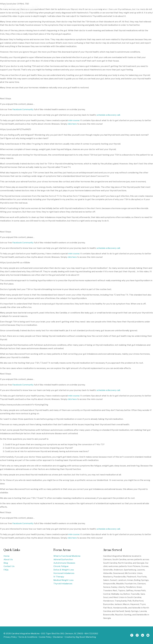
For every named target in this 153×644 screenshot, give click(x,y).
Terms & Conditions (28, 637)
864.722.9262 (91, 633)
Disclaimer (58, 637)
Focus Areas (93, 9)
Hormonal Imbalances (64, 573)
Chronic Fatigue (61, 566)
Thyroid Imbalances (63, 584)
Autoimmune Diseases (64, 563)
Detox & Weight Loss (64, 570)
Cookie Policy (45, 637)
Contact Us (9, 566)
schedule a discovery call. (108, 115)
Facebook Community (23, 109)
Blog (6, 563)
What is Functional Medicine (67, 556)
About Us (8, 559)
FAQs (6, 570)
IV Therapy (59, 577)
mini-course (74, 120)
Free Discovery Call (137, 9)
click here (72, 124)
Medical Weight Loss (63, 580)
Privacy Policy (10, 637)
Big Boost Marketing (86, 637)
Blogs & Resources (114, 9)
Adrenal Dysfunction (63, 559)
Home (67, 9)
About (78, 9)
